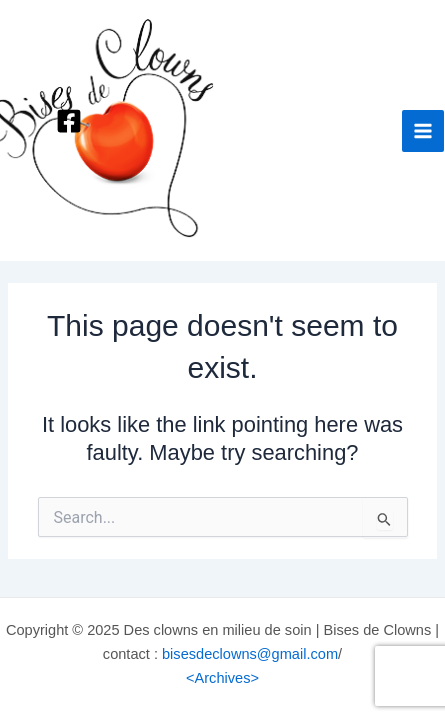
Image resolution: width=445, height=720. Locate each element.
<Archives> (222, 678)
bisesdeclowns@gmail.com (250, 654)
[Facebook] (69, 121)
